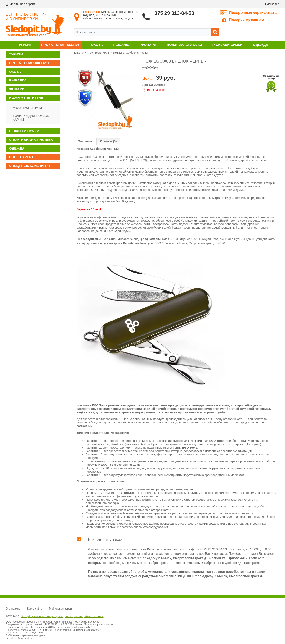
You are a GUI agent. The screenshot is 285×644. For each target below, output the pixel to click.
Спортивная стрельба (31, 140)
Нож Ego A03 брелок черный (131, 53)
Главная (79, 53)
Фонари (149, 45)
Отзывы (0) (108, 141)
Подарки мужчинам (243, 20)
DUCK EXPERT (21, 157)
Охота (97, 45)
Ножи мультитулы (184, 45)
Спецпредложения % (30, 166)
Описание (85, 141)
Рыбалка (122, 45)
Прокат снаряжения (61, 45)
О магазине (271, 4)
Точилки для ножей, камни (31, 118)
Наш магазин (92, 12)
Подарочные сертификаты (253, 13)
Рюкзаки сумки (228, 45)
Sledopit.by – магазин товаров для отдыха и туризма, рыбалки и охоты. (62, 616)
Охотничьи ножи (28, 108)
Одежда (260, 45)
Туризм (24, 45)
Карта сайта (35, 609)
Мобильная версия (61, 609)
